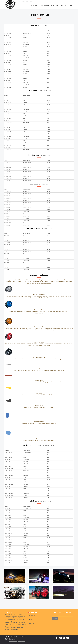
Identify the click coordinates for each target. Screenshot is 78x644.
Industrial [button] (35, 7)
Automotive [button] (45, 7)
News (32, 3)
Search (55, 619)
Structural (55, 7)
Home (19, 3)
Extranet (32, 624)
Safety (71, 7)
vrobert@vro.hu (21, 641)
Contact (25, 3)
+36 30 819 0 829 (13, 641)
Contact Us (32, 616)
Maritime (64, 7)
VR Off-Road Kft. (15, 637)
